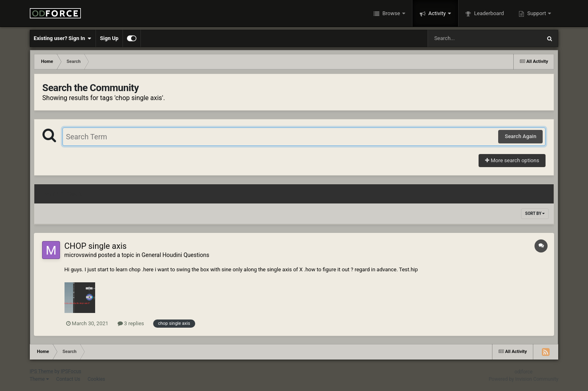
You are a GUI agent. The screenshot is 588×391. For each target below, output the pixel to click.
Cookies (96, 379)
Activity (437, 13)
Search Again (520, 136)
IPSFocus (71, 371)
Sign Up (109, 38)
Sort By (535, 213)
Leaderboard (488, 13)
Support (537, 13)
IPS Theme (42, 371)
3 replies (131, 323)
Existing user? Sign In (63, 38)
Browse (391, 13)
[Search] (464, 38)
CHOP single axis (96, 246)
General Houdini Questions (176, 255)
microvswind (81, 255)
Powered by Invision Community (524, 379)
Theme (39, 379)
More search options (512, 160)
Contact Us (68, 379)
